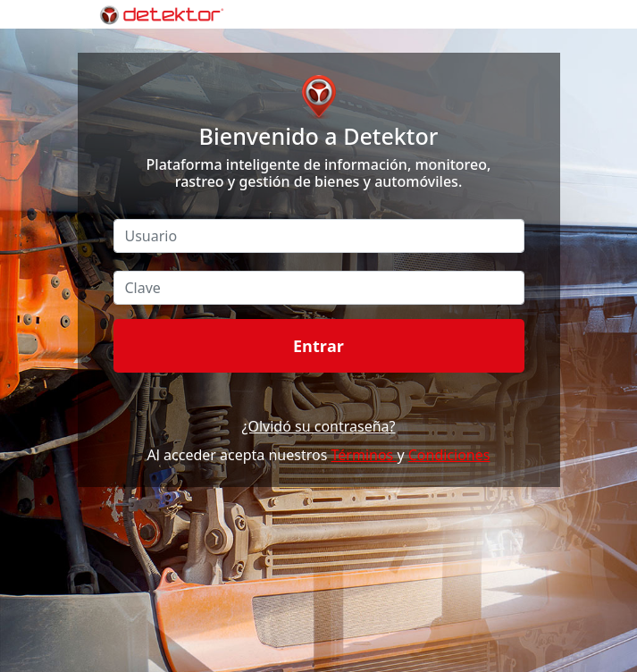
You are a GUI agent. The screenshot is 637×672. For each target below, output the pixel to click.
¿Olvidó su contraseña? (318, 426)
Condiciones (449, 455)
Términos (365, 455)
